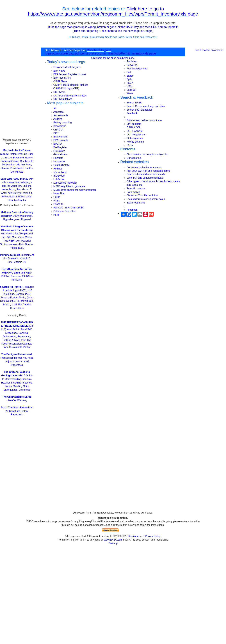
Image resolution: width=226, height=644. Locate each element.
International (60, 172)
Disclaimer (134, 536)
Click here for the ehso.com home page (113, 58)
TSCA (130, 83)
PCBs (57, 201)
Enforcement (60, 137)
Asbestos (59, 112)
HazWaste (59, 161)
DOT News (59, 92)
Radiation (132, 61)
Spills (130, 79)
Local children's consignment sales (146, 199)
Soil (129, 72)
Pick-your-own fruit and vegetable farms (148, 171)
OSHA (57, 197)
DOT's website (135, 131)
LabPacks (59, 179)
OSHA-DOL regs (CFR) (66, 88)
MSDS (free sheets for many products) (75, 190)
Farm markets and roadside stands (146, 174)
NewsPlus (59, 193)
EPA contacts (61, 140)
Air (55, 108)
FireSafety (59, 151)
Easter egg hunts (136, 203)
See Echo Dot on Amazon (209, 50)
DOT (56, 133)
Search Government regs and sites (146, 106)
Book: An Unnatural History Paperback (17, 411)
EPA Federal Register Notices (70, 74)
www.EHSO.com (113, 540)
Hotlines (58, 169)
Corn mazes (133, 192)
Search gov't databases (140, 110)
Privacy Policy (153, 536)
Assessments (61, 115)
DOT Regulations (63, 99)
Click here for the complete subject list (147, 154)
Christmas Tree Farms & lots (142, 195)
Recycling (132, 65)
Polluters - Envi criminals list (69, 208)
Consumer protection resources (144, 167)
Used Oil (131, 90)
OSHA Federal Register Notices (71, 85)
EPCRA (58, 144)
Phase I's (58, 204)
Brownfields (60, 126)
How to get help (135, 142)
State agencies (135, 138)
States (130, 76)
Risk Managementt (137, 69)
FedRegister (60, 147)
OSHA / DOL (134, 127)
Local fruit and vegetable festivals (145, 178)
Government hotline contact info (144, 120)
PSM (56, 215)
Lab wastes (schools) (65, 183)
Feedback (132, 113)
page (193, 14)
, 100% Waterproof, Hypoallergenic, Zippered (17, 216)
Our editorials (134, 158)
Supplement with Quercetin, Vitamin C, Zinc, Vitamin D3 (17, 259)
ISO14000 (59, 176)
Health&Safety (61, 165)
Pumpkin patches (136, 188)
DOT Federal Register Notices (70, 96)
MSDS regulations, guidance (69, 186)
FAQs (130, 145)
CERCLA (58, 130)
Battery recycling (63, 122)
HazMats (58, 158)
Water (130, 93)
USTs (130, 86)
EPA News (59, 71)
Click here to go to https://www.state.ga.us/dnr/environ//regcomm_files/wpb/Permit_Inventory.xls (108, 11)
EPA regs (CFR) (62, 78)
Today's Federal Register (67, 67)
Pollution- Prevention (65, 211)
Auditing (58, 119)
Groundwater (61, 154)
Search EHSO (134, 103)
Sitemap (113, 543)
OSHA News (60, 81)
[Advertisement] (17, 92)
